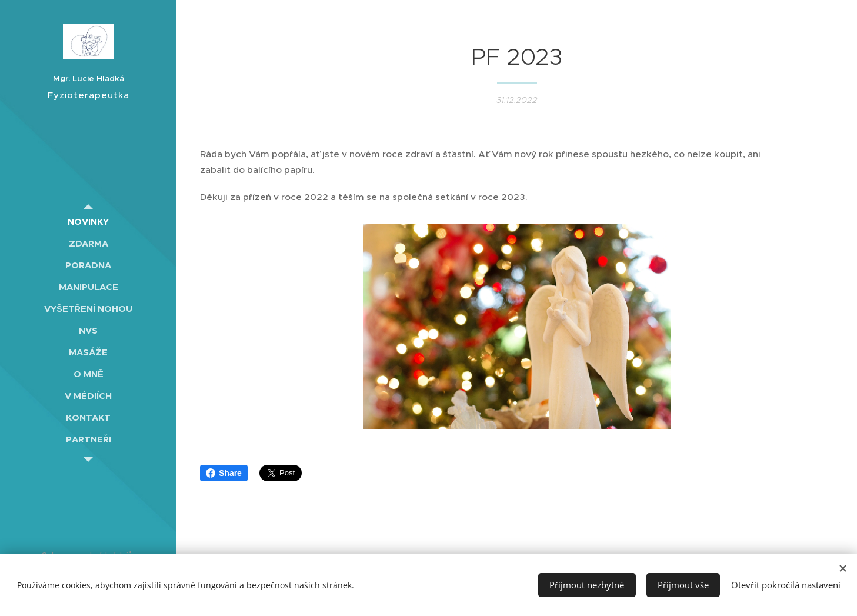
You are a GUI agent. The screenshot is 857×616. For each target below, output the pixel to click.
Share (224, 473)
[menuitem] (88, 222)
